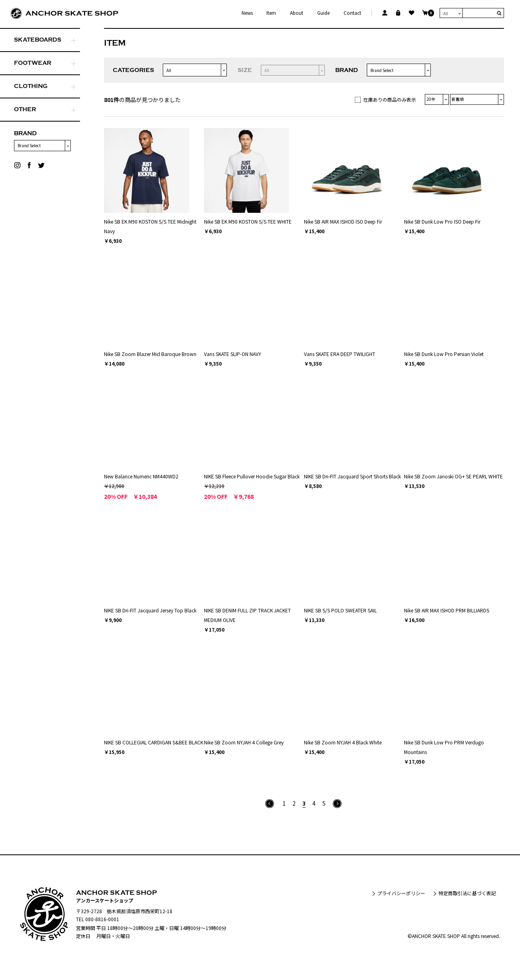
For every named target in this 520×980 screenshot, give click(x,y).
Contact (352, 13)
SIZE (245, 70)
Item (271, 13)
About (297, 13)
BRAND (25, 133)
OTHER (25, 109)
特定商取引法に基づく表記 (467, 893)
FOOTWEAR (33, 63)
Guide (323, 13)
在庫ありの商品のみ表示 (390, 99)
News (247, 13)
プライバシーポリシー (401, 893)
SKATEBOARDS (38, 40)
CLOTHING (31, 86)
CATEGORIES (133, 70)
